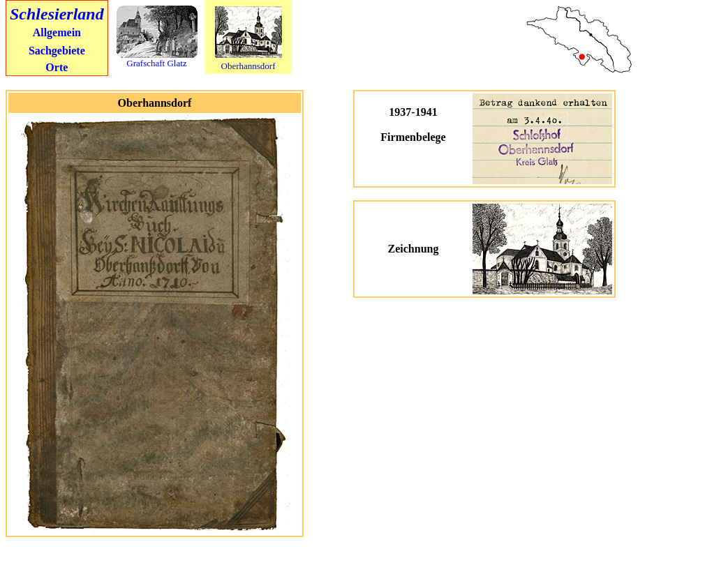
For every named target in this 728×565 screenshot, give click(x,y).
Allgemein (57, 32)
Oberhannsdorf (248, 66)
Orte (57, 67)
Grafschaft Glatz (156, 63)
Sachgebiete (57, 51)
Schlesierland (57, 14)
